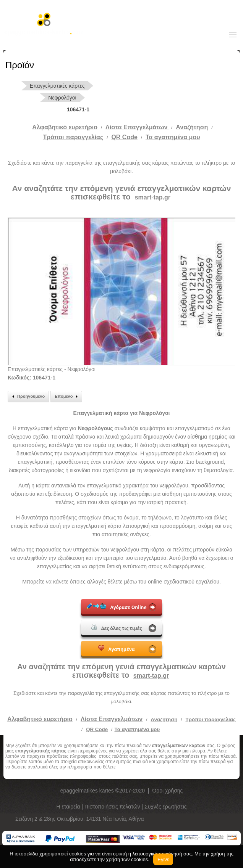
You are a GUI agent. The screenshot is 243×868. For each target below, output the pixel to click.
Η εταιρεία (69, 807)
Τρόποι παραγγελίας (211, 719)
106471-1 (78, 109)
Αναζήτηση (192, 127)
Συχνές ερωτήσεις (166, 807)
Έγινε (163, 859)
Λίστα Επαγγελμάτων (137, 127)
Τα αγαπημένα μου (173, 137)
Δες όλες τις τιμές (117, 628)
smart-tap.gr (153, 197)
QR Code (124, 137)
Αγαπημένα (116, 649)
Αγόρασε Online (116, 607)
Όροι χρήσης (167, 791)
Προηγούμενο (27, 397)
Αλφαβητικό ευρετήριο (65, 127)
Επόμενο (67, 397)
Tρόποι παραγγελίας (73, 137)
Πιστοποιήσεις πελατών (113, 807)
